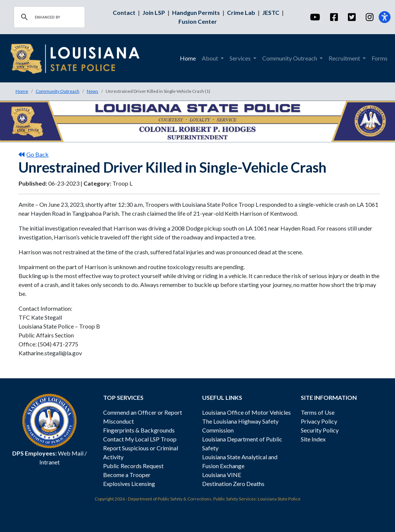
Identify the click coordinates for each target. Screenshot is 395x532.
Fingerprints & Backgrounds (139, 430)
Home (188, 58)
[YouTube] (315, 17)
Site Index (313, 439)
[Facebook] (334, 17)
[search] (48, 17)
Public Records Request (133, 466)
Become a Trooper (127, 475)
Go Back (34, 154)
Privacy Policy (319, 421)
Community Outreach (57, 91)
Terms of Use (318, 412)
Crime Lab (241, 12)
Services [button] (241, 58)
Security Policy (320, 430)
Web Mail (71, 453)
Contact (124, 12)
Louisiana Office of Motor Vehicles (246, 412)
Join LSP (154, 12)
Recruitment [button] (345, 58)
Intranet (50, 462)
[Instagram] (369, 17)
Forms (380, 58)
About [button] (210, 58)
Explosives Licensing (129, 484)
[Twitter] (351, 17)
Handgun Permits (196, 12)
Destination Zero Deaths (233, 484)
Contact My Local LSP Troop (140, 439)
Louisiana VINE (222, 475)
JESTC (271, 12)
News (93, 91)
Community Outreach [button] (290, 58)
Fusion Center (198, 21)
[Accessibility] (385, 17)
